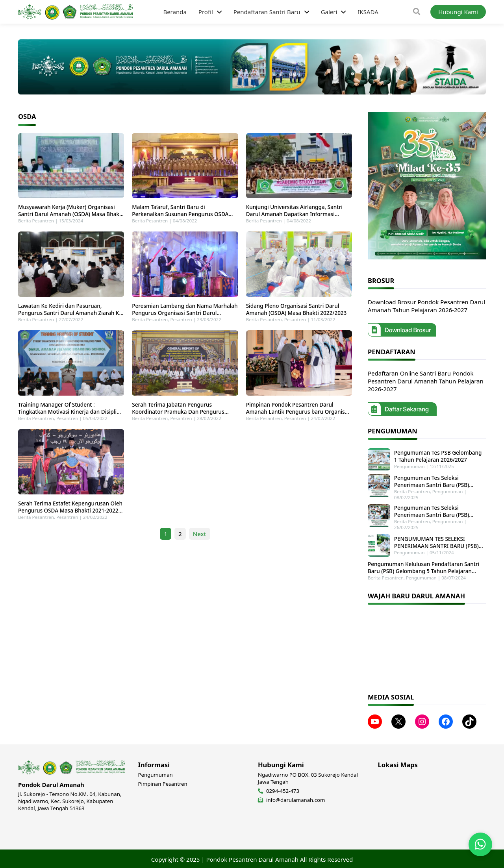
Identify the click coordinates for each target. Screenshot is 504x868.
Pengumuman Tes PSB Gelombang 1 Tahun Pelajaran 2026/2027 (439, 456)
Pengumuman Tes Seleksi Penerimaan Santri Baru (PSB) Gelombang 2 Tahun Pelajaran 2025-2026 (439, 511)
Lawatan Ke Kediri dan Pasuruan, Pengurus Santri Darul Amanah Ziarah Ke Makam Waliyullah (70, 313)
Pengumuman (409, 466)
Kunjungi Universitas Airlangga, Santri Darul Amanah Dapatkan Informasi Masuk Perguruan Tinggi (294, 213)
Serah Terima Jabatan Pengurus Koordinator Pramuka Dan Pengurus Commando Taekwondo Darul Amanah (181, 413)
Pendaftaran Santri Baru (267, 12)
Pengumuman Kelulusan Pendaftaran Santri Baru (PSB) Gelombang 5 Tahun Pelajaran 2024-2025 (423, 566)
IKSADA (368, 12)
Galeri (329, 12)
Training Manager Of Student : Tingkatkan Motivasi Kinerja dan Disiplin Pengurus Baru (69, 413)
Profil (206, 12)
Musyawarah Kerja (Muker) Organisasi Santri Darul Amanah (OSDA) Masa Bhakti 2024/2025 (70, 213)
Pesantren (181, 323)
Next (200, 540)
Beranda (175, 12)
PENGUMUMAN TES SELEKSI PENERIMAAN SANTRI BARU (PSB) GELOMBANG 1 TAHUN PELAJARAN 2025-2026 (437, 542)
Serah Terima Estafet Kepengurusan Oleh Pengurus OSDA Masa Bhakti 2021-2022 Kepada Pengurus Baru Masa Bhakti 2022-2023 (70, 514)
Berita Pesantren (36, 223)
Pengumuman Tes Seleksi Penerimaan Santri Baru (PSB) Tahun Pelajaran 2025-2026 (439, 481)
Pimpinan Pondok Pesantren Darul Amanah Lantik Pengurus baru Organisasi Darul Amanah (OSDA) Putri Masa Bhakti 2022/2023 (299, 413)
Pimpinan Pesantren (163, 783)
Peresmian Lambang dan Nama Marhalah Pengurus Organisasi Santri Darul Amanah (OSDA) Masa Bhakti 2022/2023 (185, 313)
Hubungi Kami (458, 12)
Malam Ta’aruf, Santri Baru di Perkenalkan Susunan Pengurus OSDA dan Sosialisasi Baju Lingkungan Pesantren (180, 213)
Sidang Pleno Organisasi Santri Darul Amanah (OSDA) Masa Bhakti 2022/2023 (296, 313)
